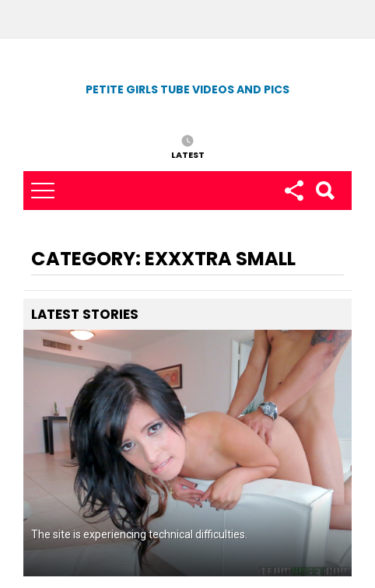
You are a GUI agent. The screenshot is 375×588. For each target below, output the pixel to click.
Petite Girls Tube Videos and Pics (187, 89)
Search (324, 191)
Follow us (293, 191)
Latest (188, 154)
